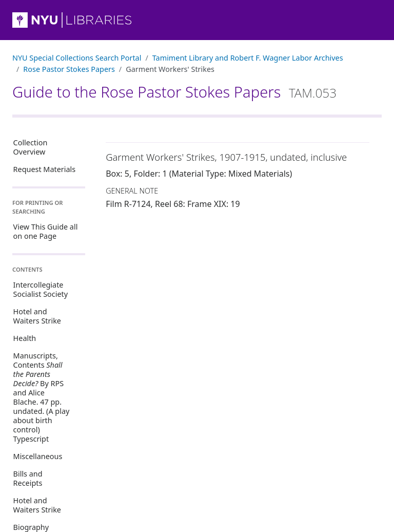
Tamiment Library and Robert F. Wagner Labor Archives (248, 58)
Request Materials (45, 169)
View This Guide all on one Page (46, 231)
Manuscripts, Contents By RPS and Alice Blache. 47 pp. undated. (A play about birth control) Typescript (42, 397)
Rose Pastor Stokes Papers (69, 69)
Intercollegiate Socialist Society (41, 289)
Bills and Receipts (28, 478)
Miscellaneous (38, 456)
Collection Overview (31, 147)
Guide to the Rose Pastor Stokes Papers (174, 92)
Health (25, 338)
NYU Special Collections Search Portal (77, 58)
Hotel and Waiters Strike (37, 316)
